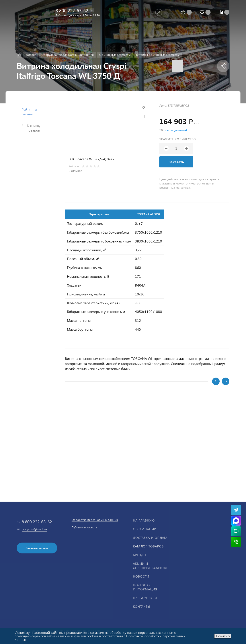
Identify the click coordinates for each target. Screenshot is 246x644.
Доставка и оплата (150, 538)
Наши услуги (145, 598)
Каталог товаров (148, 546)
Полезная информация (145, 587)
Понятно (223, 636)
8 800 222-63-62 (72, 10)
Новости (141, 576)
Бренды (140, 555)
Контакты (142, 606)
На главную (144, 520)
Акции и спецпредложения (150, 566)
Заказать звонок (37, 548)
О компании (145, 529)
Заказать (176, 162)
